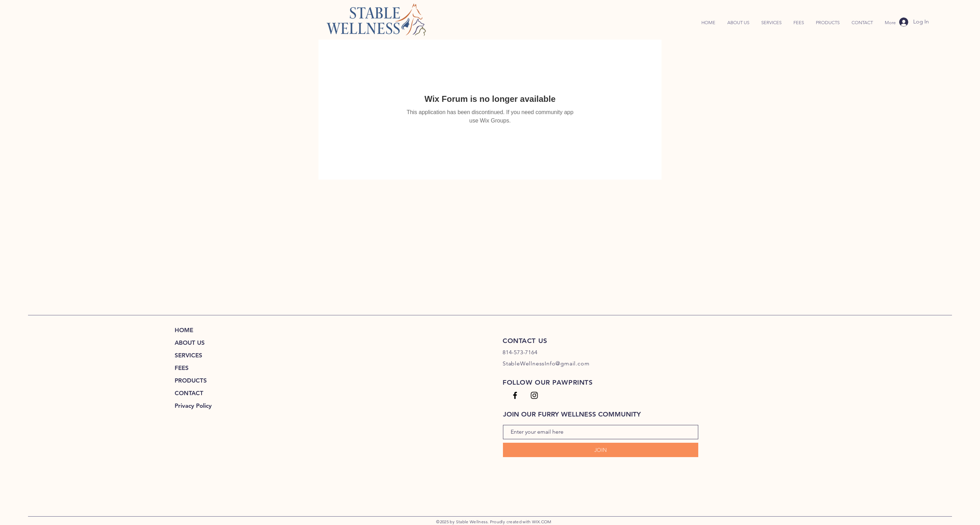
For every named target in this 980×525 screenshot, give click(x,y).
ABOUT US (190, 343)
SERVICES (188, 355)
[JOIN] (601, 450)
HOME (184, 330)
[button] (828, 23)
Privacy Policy (193, 406)
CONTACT (189, 393)
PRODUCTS (191, 380)
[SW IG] (534, 395)
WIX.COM (542, 522)
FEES (182, 368)
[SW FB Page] (515, 395)
